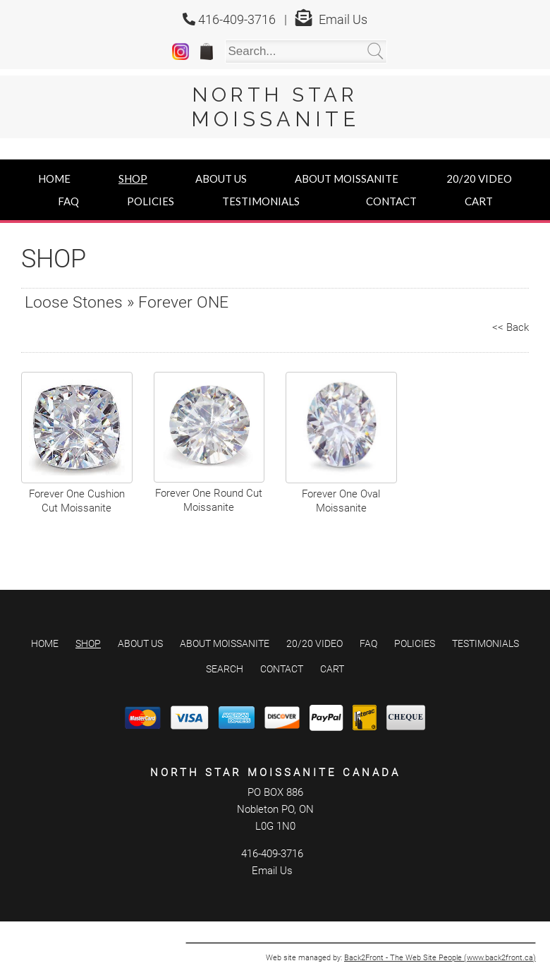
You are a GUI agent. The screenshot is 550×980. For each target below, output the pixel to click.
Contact (391, 201)
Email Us (343, 19)
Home (54, 179)
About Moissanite (347, 179)
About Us (221, 179)
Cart (479, 201)
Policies (151, 201)
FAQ (68, 201)
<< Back (511, 327)
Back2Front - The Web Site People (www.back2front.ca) (440, 942)
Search (225, 653)
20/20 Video (479, 179)
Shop (133, 179)
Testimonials (261, 201)
